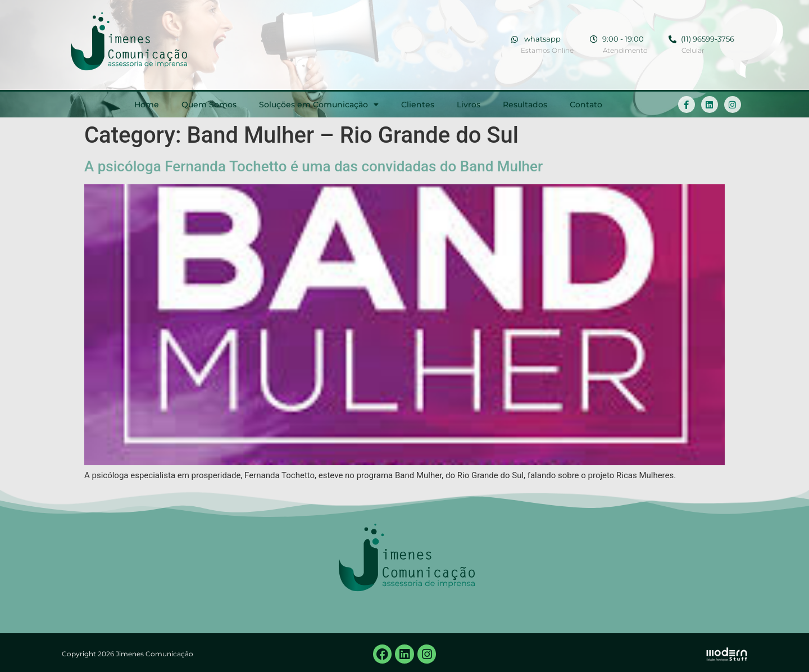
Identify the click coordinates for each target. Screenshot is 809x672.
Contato (586, 105)
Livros (469, 105)
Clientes (418, 105)
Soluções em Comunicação (319, 105)
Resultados (525, 105)
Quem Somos (209, 105)
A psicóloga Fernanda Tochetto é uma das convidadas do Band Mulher (313, 166)
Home (147, 105)
